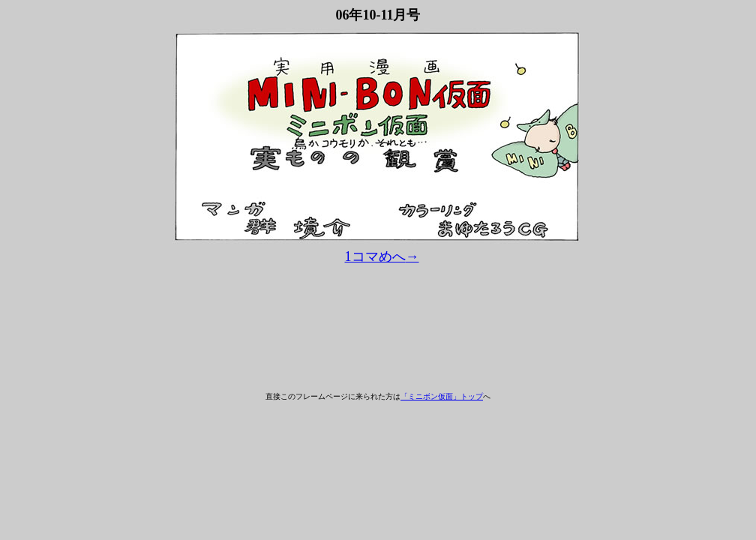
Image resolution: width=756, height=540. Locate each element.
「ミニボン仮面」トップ (442, 396)
